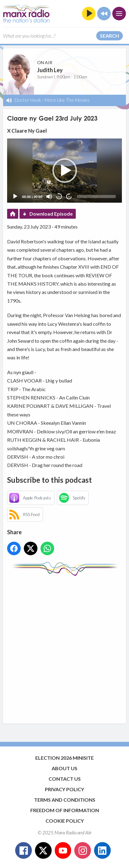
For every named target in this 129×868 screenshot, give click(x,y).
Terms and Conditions (65, 800)
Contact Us (65, 779)
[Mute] (49, 196)
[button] (65, 171)
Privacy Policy (64, 789)
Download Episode (51, 214)
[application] (64, 171)
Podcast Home (13, 214)
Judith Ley (50, 70)
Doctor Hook (28, 100)
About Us (64, 768)
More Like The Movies (67, 100)
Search (110, 36)
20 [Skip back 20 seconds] (59, 197)
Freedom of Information (65, 810)
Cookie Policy (65, 821)
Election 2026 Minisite (64, 758)
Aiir (88, 833)
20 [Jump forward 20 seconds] (69, 197)
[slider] (96, 196)
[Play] (15, 196)
